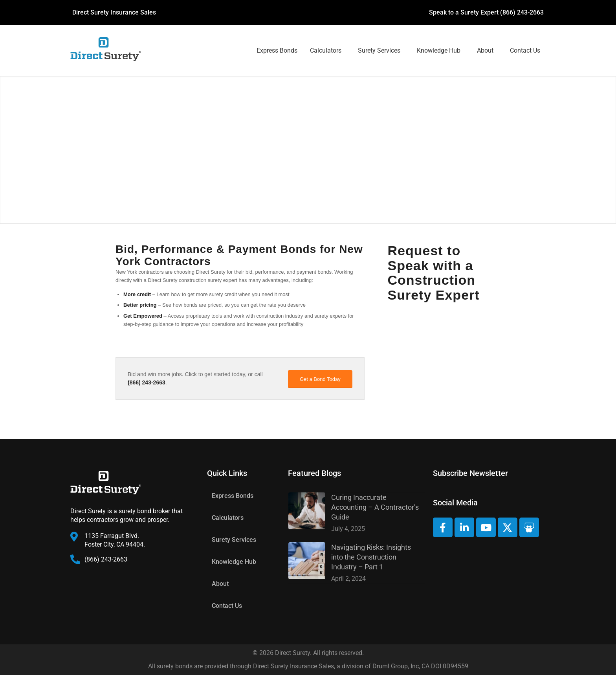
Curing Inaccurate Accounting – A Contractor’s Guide (375, 507)
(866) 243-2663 (522, 12)
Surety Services (379, 50)
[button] (328, 51)
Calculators (326, 50)
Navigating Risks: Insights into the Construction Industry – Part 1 (371, 557)
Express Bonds (277, 50)
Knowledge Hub (439, 50)
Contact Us (525, 50)
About (485, 50)
